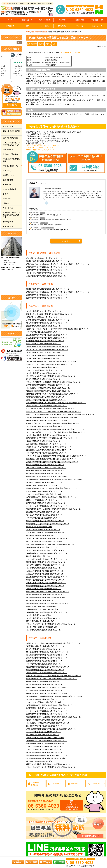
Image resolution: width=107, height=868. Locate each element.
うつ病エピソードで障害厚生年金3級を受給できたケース (48, 539)
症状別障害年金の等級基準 (11, 160)
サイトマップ (8, 226)
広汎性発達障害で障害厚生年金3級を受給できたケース (47, 338)
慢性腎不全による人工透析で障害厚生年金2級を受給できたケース (51, 376)
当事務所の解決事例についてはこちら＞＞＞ (43, 145)
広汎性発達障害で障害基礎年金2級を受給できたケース (47, 658)
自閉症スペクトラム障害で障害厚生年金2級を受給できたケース (50, 364)
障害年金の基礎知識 (10, 138)
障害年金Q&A (8, 170)
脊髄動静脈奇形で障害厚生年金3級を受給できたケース (47, 553)
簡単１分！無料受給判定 (11, 132)
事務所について (9, 175)
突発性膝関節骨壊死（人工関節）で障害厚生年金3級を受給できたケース (53, 509)
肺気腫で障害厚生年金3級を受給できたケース (43, 326)
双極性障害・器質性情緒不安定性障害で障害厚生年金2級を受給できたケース (55, 429)
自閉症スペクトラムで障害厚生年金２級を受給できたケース (49, 447)
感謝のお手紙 (8, 180)
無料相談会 (80, 20)
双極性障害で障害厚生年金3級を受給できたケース (45, 341)
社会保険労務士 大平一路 (70, 52)
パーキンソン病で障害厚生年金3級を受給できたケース (47, 506)
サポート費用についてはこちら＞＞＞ (41, 150)
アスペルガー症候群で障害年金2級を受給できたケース (47, 559)
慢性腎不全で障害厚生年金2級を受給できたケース (45, 465)
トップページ (8, 126)
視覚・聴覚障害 (36, 32)
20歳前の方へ (8, 150)
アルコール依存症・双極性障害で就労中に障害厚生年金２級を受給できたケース (56, 456)
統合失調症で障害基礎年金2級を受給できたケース (45, 473)
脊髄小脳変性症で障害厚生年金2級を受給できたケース (47, 612)
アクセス (80, 26)
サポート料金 (45, 26)
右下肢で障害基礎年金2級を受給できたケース (43, 732)
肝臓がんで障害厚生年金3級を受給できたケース (44, 500)
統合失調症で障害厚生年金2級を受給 (40, 535)
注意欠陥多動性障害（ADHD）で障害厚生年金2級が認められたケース (52, 394)
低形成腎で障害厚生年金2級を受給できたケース (46, 225)
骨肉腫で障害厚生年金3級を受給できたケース (43, 441)
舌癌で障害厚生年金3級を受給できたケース (43, 547)
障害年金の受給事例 (10, 154)
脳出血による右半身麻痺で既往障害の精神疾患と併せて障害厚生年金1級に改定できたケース (61, 415)
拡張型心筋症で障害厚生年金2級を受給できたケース (46, 583)
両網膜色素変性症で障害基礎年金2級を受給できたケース (48, 261)
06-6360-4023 (82, 9)
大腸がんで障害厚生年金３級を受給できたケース (45, 571)
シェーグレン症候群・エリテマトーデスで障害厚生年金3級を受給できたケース (56, 432)
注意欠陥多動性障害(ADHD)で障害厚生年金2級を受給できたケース (51, 361)
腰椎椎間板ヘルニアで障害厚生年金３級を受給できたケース (49, 450)
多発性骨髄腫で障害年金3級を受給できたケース (44, 491)
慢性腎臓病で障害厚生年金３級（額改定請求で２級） (46, 597)
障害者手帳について (10, 166)
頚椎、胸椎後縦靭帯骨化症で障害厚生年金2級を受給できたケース (51, 544)
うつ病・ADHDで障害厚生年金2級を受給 (42, 627)
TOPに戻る (66, 241)
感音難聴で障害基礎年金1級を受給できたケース (44, 258)
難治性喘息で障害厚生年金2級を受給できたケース (45, 471)
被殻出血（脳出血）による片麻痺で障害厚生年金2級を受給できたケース (53, 423)
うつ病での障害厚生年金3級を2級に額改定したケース (46, 453)
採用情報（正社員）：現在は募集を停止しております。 (12, 215)
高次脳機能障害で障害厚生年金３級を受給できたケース (47, 347)
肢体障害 (43, 218)
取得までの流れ (45, 20)
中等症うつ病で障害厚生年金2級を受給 (41, 606)
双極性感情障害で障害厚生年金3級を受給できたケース (47, 323)
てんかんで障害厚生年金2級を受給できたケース (44, 370)
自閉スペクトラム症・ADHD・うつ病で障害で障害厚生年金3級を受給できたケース (57, 329)
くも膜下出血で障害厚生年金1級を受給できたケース (46, 533)
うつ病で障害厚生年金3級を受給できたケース (43, 568)
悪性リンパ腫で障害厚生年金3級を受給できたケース (46, 355)
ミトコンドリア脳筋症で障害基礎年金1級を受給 (44, 273)
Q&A (27, 26)
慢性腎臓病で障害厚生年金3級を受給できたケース (45, 397)
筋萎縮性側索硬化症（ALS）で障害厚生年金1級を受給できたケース (52, 488)
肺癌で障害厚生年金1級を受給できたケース (43, 512)
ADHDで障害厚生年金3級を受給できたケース (43, 530)
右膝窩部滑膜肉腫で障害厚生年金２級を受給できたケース (48, 391)
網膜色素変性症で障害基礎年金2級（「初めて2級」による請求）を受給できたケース (58, 264)
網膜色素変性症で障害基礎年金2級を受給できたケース (47, 270)
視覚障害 (45, 32)
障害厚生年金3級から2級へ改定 (38, 556)
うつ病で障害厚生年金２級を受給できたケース (46, 215)
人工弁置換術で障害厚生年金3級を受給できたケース (46, 426)
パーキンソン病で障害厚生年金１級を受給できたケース (47, 350)
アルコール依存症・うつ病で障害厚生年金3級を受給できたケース (51, 624)
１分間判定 (96, 784)
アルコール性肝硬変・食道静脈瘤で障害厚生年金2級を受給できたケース (53, 382)
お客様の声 (10, 26)
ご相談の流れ (56, 784)
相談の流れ (7, 203)
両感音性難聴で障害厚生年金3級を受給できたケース (46, 276)
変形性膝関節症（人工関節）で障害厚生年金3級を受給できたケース (52, 438)
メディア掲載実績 (10, 189)
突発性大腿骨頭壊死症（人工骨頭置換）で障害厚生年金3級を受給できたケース (56, 403)
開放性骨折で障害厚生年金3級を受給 (40, 621)
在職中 (55, 44)
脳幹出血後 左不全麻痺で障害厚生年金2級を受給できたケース (51, 220)
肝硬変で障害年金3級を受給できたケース (42, 485)
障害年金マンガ (97, 20)
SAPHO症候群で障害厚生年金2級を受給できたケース (46, 444)
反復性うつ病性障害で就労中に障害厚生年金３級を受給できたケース (52, 462)
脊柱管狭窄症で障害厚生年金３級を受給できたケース (46, 468)
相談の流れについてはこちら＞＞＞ (40, 147)
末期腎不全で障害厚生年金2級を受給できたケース (45, 595)
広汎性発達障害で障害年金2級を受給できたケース (45, 690)
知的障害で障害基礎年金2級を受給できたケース (44, 661)
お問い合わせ (97, 26)
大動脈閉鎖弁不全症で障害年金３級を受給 (42, 609)
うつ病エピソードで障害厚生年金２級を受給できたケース (48, 388)
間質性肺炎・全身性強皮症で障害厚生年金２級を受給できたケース (51, 459)
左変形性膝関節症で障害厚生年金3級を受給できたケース (48, 385)
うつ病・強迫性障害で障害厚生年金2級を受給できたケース (48, 435)
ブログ (5, 194)
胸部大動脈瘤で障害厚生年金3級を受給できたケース (46, 503)
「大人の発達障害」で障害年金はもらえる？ (11, 144)
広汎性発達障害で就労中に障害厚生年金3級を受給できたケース (50, 409)
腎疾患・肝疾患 (44, 223)
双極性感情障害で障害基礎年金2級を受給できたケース (47, 655)
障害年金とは (27, 20)
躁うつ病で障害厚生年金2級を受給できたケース (44, 541)
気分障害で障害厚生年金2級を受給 (39, 527)
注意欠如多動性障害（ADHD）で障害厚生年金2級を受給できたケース (52, 417)
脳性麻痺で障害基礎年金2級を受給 (39, 761)
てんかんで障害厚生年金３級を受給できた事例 (44, 494)
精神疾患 (43, 213)
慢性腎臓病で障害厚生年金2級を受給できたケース (45, 586)
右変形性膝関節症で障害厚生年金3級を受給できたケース (49, 230)
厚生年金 (48, 44)
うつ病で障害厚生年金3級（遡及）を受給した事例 (45, 550)
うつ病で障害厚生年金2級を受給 (39, 615)
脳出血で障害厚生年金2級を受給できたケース (43, 344)
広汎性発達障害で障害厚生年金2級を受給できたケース (47, 335)
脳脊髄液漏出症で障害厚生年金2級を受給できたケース (47, 420)
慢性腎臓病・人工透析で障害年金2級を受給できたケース (48, 524)
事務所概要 (62, 26)
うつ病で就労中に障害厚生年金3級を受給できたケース (47, 406)
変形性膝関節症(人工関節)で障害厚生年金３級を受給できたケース (51, 497)
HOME (28, 32)
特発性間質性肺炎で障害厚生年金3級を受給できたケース (48, 592)
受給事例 (62, 20)
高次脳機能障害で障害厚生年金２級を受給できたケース (47, 603)
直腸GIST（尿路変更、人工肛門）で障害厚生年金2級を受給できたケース (54, 412)
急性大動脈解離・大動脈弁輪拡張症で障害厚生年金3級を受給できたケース (54, 479)
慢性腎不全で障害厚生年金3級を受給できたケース (45, 482)
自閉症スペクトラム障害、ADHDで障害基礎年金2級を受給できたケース (53, 643)
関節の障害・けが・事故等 (47, 228)
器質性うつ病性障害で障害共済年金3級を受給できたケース (48, 764)
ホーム (10, 20)
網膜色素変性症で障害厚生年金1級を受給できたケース (47, 267)
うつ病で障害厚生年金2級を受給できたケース (43, 332)
